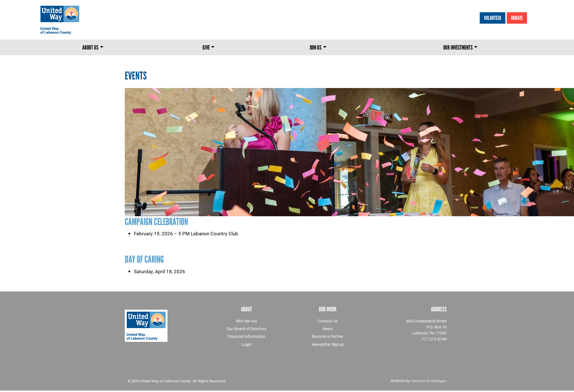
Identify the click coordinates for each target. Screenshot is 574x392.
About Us (90, 47)
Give (206, 47)
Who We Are (246, 321)
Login (247, 344)
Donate (517, 18)
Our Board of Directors (247, 329)
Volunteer (493, 18)
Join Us (315, 47)
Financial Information (247, 336)
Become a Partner (328, 336)
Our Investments (458, 47)
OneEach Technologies (429, 381)
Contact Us (328, 321)
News (328, 329)
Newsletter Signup (328, 344)
